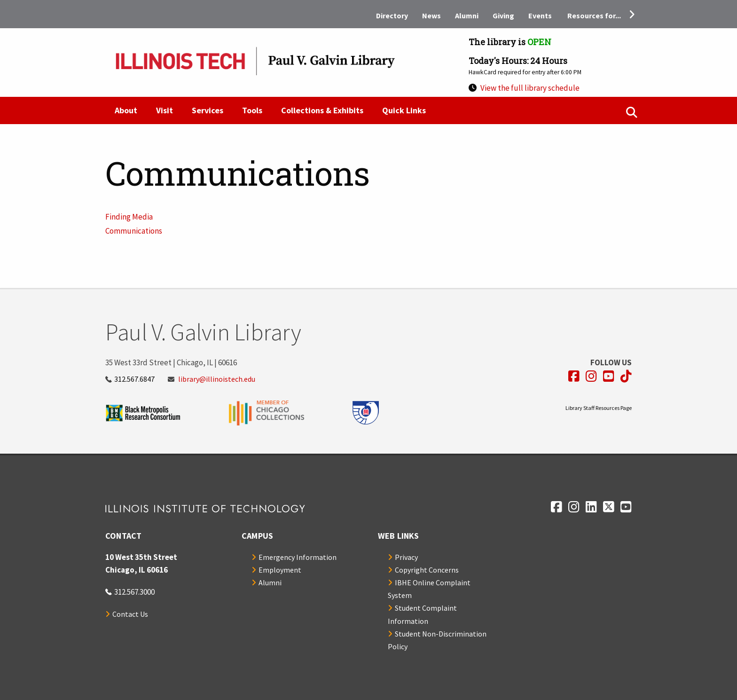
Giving (503, 16)
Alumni (467, 16)
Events (540, 16)
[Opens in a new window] (574, 376)
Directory (392, 16)
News (431, 16)
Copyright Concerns (427, 570)
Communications (134, 231)
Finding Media (129, 217)
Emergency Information (298, 557)
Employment (280, 570)
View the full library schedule (530, 88)
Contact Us (130, 614)
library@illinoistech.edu (217, 379)
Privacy (406, 557)
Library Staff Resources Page (599, 408)
